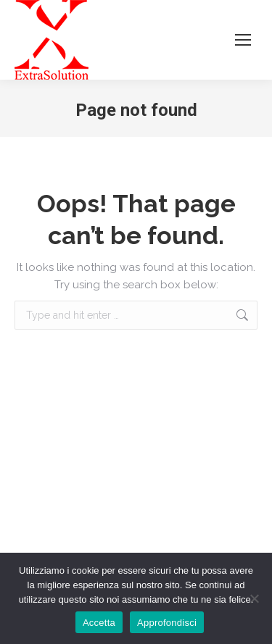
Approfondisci (167, 623)
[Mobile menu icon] (243, 40)
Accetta (99, 623)
